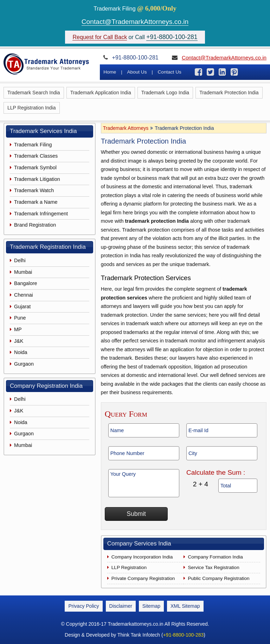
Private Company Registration (143, 578)
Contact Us (170, 72)
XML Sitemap (185, 606)
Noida (21, 352)
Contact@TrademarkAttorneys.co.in (135, 22)
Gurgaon (24, 364)
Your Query (144, 483)
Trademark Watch (34, 190)
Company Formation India (215, 557)
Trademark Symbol (35, 168)
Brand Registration (35, 225)
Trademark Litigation (37, 179)
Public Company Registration (218, 578)
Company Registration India (46, 386)
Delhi (20, 260)
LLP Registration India (32, 108)
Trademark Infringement (41, 214)
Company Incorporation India (142, 557)
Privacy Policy (83, 606)
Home (110, 72)
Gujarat (22, 307)
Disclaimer (121, 606)
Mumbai (23, 272)
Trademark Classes (36, 156)
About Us (137, 72)
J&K (19, 341)
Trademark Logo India (165, 93)
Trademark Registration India (48, 247)
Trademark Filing (33, 145)
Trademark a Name (36, 202)
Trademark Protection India (229, 93)
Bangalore (26, 283)
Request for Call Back (100, 37)
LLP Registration (129, 567)
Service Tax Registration (213, 567)
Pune (20, 318)
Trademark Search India (34, 93)
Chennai (24, 295)
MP (18, 329)
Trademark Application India (101, 93)
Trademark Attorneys (126, 128)
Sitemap (151, 606)
